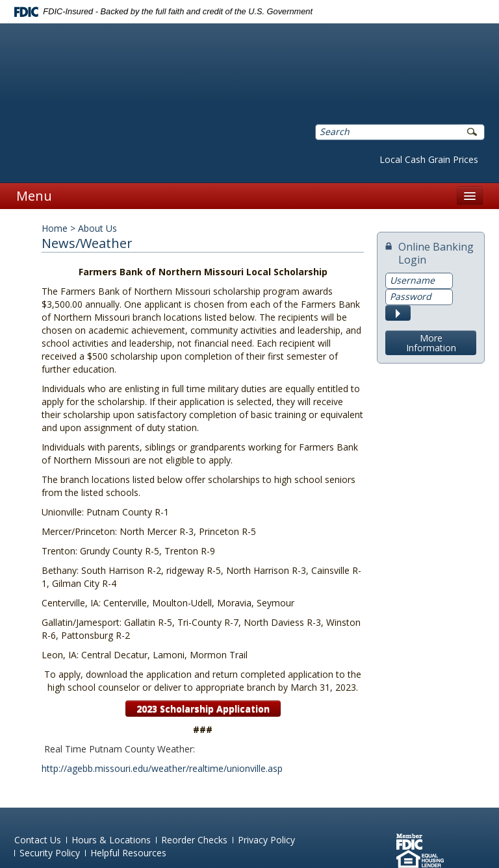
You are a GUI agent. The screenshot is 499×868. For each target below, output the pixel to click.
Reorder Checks (194, 840)
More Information (431, 343)
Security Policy (50, 853)
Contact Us (38, 840)
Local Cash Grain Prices (429, 159)
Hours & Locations (111, 840)
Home (55, 228)
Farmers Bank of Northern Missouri (178, 66)
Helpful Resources (128, 853)
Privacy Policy (266, 840)
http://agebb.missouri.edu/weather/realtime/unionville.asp (162, 768)
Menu (34, 196)
